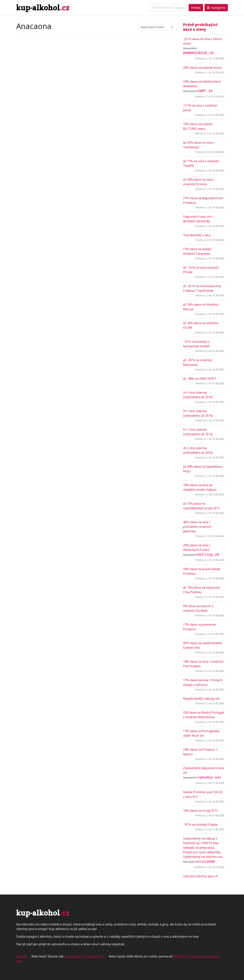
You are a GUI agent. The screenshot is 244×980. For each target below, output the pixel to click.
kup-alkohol (43, 8)
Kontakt (22, 956)
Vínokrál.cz (200, 867)
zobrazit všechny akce (200, 876)
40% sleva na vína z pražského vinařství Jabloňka (197, 527)
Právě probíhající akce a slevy (200, 27)
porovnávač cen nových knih (85, 956)
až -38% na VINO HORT (200, 379)
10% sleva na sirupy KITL (201, 811)
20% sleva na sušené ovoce (202, 68)
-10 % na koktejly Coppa (200, 824)
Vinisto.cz (201, 58)
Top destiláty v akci (197, 235)
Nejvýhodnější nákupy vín (201, 699)
